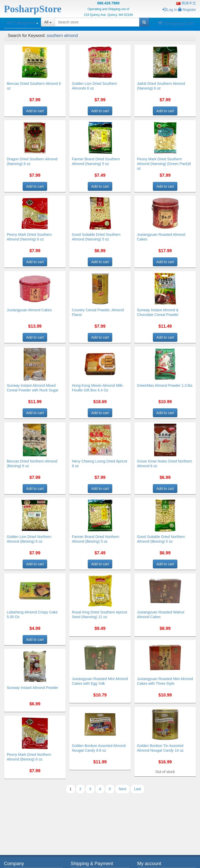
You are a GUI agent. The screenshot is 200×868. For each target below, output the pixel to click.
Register (187, 10)
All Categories (22, 23)
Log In (170, 10)
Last (137, 789)
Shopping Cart (176, 23)
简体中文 (186, 3)
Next (123, 789)
